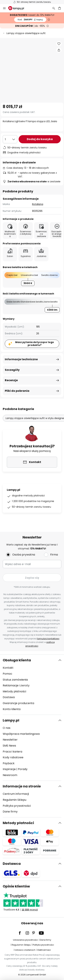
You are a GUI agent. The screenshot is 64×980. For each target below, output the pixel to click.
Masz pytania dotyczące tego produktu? (35, 344)
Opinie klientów (16, 886)
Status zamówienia (15, 680)
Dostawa (9, 697)
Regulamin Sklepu (15, 800)
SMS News (9, 746)
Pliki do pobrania (17, 391)
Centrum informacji (16, 794)
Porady (23, 769)
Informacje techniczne (21, 359)
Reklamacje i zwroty (16, 685)
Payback (9, 763)
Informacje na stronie (22, 786)
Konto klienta (12, 709)
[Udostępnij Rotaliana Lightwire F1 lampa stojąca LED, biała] (59, 50)
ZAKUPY (30, 20)
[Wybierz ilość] (10, 139)
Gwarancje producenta (18, 703)
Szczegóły (12, 370)
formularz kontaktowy (48, 639)
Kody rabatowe (13, 757)
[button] (59, 44)
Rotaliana (38, 204)
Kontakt (8, 668)
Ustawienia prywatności (25, 940)
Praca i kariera (12, 752)
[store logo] (18, 8)
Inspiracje (9, 769)
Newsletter (10, 740)
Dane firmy (10, 812)
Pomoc (8, 674)
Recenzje (11, 380)
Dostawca (12, 864)
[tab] (32, 685)
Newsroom (10, 775)
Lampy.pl (11, 720)
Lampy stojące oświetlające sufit (26, 33)
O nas (7, 728)
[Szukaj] (54, 8)
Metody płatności (14, 691)
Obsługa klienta (17, 660)
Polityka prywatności (17, 806)
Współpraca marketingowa (21, 734)
